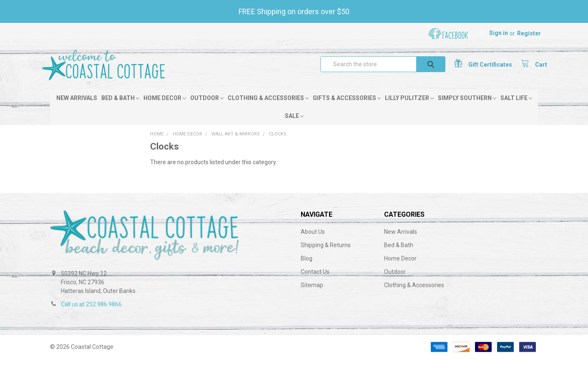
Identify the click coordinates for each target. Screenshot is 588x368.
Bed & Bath (120, 107)
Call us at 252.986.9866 (91, 313)
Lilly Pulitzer (409, 107)
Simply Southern (467, 107)
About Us (313, 241)
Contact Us (315, 281)
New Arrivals (77, 107)
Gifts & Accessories (347, 107)
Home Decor (165, 107)
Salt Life (516, 107)
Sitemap (312, 294)
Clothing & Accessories (268, 107)
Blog (307, 268)
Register (529, 33)
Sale (294, 125)
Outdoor (207, 107)
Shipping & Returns (326, 254)
